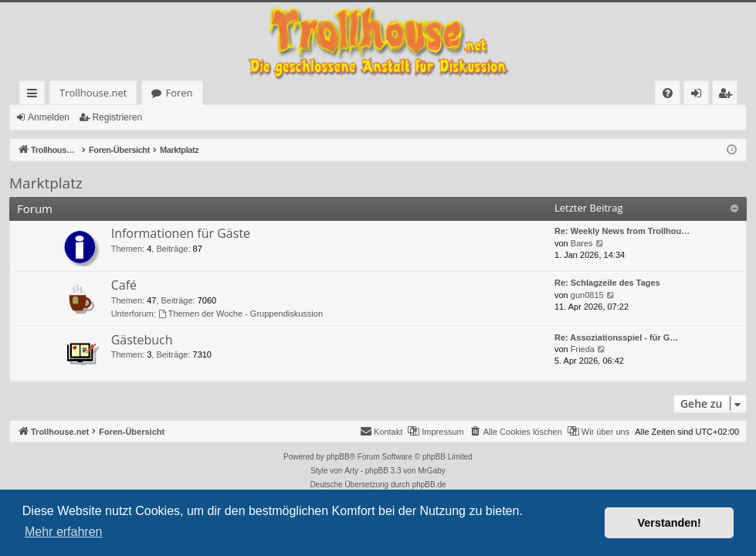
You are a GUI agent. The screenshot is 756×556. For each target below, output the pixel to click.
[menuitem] (461, 93)
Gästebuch (142, 340)
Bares (582, 243)
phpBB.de (429, 485)
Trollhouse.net (63, 93)
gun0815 (587, 295)
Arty (351, 471)
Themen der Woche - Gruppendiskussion (241, 314)
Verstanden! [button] (670, 523)
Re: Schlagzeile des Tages (607, 283)
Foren (149, 93)
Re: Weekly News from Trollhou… (622, 231)
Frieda (583, 349)
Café (124, 285)
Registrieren (117, 117)
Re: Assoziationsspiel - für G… (616, 337)
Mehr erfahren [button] (64, 532)
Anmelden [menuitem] (700, 95)
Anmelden (49, 117)
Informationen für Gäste (181, 233)
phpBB (338, 457)
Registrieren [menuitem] (728, 95)
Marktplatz (46, 183)
